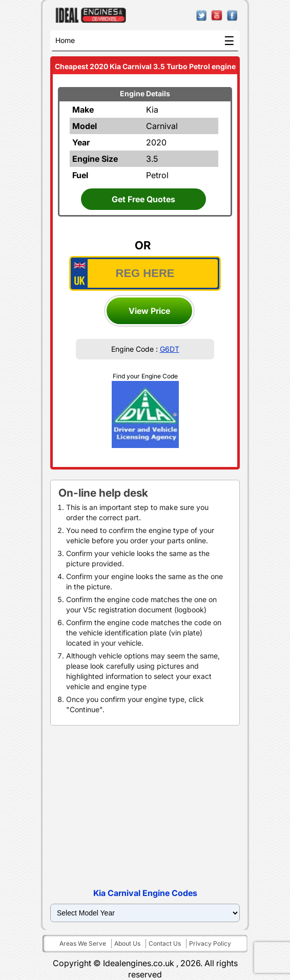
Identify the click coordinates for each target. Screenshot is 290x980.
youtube (217, 16)
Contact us (165, 943)
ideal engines (91, 15)
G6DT (170, 349)
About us (127, 943)
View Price (149, 311)
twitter (202, 16)
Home (65, 40)
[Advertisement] (145, 807)
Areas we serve (83, 943)
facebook (232, 16)
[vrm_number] (145, 273)
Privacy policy (210, 943)
